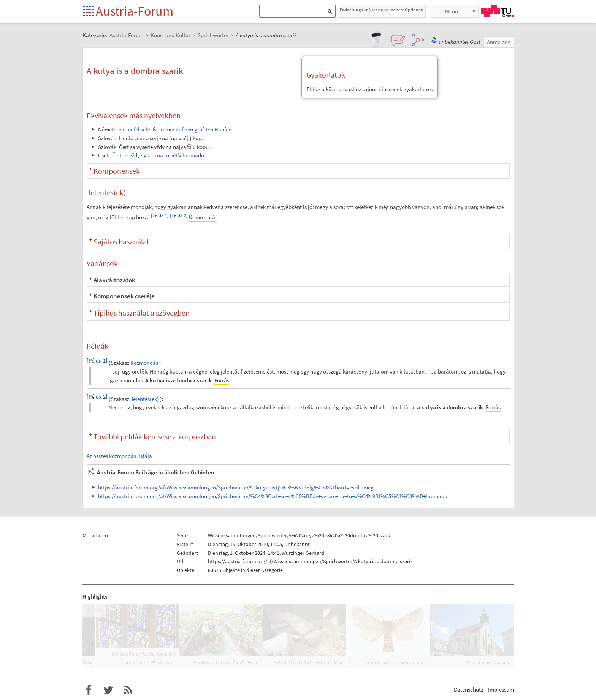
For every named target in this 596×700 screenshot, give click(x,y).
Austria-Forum (135, 11)
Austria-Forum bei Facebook (89, 690)
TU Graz (497, 11)
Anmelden (499, 42)
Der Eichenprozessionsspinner (394, 662)
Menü (452, 11)
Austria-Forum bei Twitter (108, 690)
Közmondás (144, 363)
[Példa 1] (160, 215)
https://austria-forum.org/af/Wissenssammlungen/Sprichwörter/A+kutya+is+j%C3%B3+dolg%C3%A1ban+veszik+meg (236, 487)
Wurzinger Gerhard (303, 553)
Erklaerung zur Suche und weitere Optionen (382, 10)
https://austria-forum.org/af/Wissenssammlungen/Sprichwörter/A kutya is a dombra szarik (310, 561)
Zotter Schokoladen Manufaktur (308, 662)
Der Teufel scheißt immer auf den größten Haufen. (175, 129)
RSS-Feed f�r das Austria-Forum (128, 690)
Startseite (89, 12)
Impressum (501, 690)
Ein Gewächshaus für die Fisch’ (226, 662)
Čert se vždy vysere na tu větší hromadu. (159, 155)
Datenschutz (468, 690)
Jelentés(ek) (145, 399)
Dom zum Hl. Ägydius (488, 662)
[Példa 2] (179, 215)
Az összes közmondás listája (119, 456)
